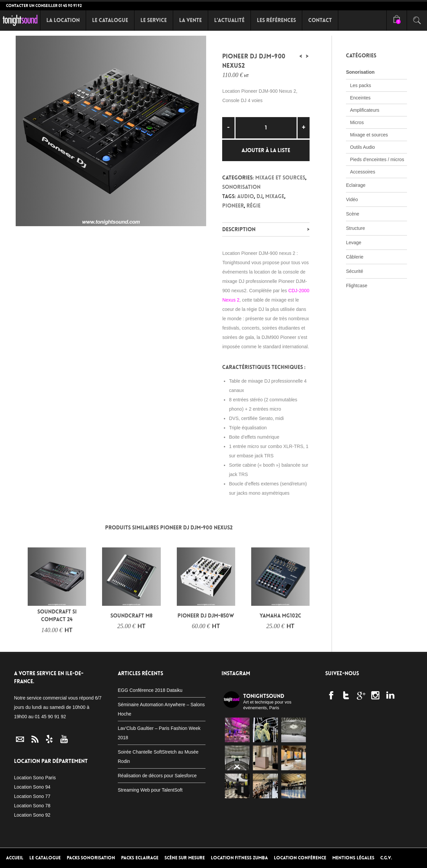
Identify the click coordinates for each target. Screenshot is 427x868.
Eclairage (356, 185)
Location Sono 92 (32, 815)
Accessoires (362, 172)
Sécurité (354, 271)
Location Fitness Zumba (239, 858)
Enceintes (360, 98)
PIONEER (233, 206)
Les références (276, 20)
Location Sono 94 (32, 787)
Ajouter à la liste (266, 150)
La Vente (190, 20)
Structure (355, 228)
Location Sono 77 (32, 796)
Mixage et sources (280, 178)
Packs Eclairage (140, 858)
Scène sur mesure (185, 858)
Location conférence (300, 858)
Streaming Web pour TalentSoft (150, 790)
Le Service (154, 20)
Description (239, 229)
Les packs (360, 85)
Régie (254, 206)
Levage (354, 243)
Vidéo (352, 199)
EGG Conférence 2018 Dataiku (150, 690)
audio (246, 196)
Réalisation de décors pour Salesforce (157, 776)
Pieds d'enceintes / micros (377, 159)
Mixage (275, 196)
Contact (320, 20)
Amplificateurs (365, 110)
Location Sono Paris (35, 778)
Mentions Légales (353, 858)
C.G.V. (386, 858)
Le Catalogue (110, 20)
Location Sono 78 (32, 806)
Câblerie (355, 257)
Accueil (15, 858)
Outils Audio (362, 147)
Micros (357, 122)
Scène (353, 214)
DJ (260, 196)
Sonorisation (241, 187)
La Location (63, 20)
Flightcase (357, 286)
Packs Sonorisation (91, 858)
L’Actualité (229, 20)
